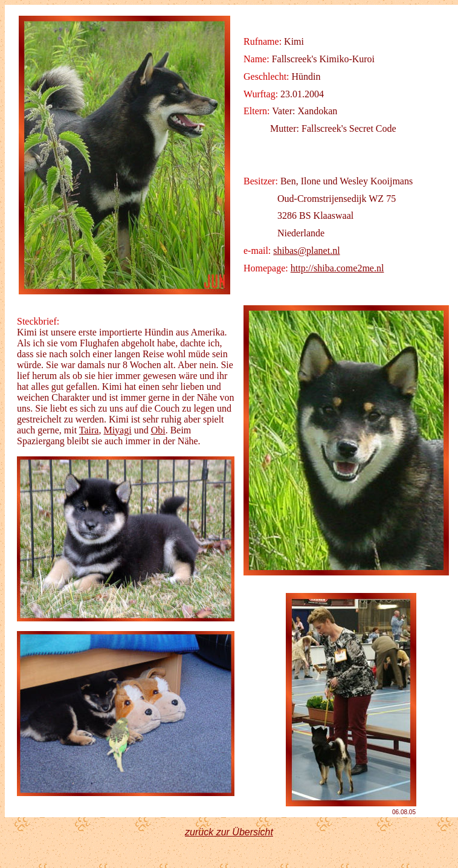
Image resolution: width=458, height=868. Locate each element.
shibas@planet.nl (306, 251)
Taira (89, 430)
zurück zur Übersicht (229, 832)
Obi (158, 430)
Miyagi (117, 430)
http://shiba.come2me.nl (337, 268)
